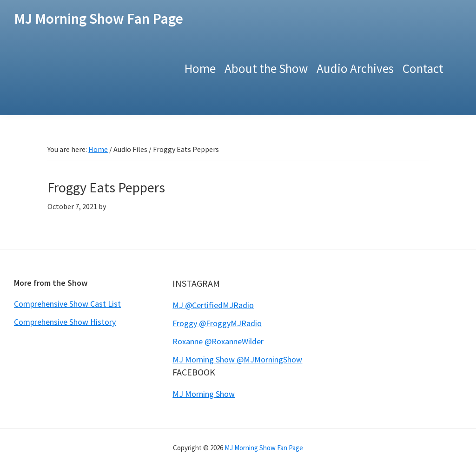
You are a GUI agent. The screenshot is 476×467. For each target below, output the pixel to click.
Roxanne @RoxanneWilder (218, 341)
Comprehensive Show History (65, 322)
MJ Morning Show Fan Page (99, 19)
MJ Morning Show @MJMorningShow (237, 359)
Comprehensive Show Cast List (67, 304)
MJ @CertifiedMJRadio (213, 305)
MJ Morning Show (204, 394)
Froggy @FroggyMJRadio (217, 323)
